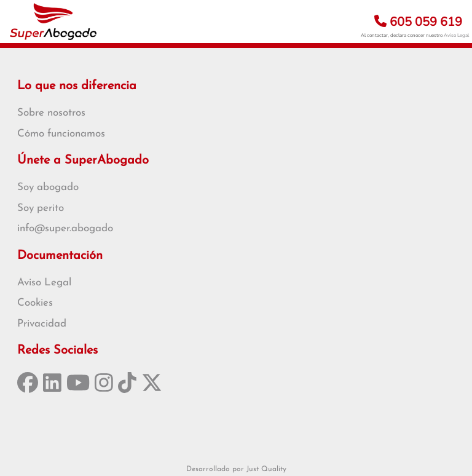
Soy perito (41, 208)
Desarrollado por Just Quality (236, 469)
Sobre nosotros (51, 113)
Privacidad (42, 324)
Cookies (35, 303)
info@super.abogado (65, 228)
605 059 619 (418, 22)
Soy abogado (48, 187)
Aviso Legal (456, 35)
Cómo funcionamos (61, 134)
